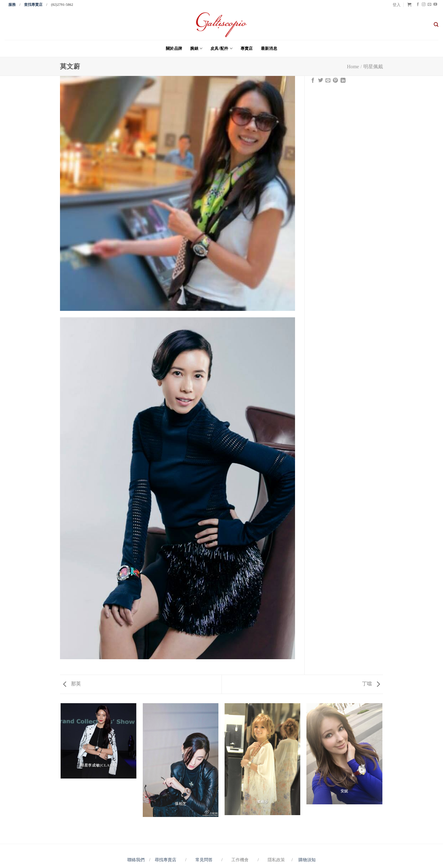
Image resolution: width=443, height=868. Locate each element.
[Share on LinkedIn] (343, 81)
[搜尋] (436, 25)
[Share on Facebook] (313, 81)
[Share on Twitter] (321, 81)
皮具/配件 (221, 48)
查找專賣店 (33, 5)
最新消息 (269, 48)
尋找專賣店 (166, 860)
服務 (12, 5)
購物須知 (307, 860)
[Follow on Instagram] (424, 5)
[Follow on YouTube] (435, 5)
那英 (72, 684)
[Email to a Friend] (328, 81)
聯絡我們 (137, 860)
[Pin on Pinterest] (335, 81)
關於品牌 (174, 48)
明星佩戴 (373, 67)
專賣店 (247, 48)
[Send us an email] (429, 5)
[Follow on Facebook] (418, 5)
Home (353, 67)
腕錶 (196, 48)
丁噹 (371, 684)
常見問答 (205, 860)
